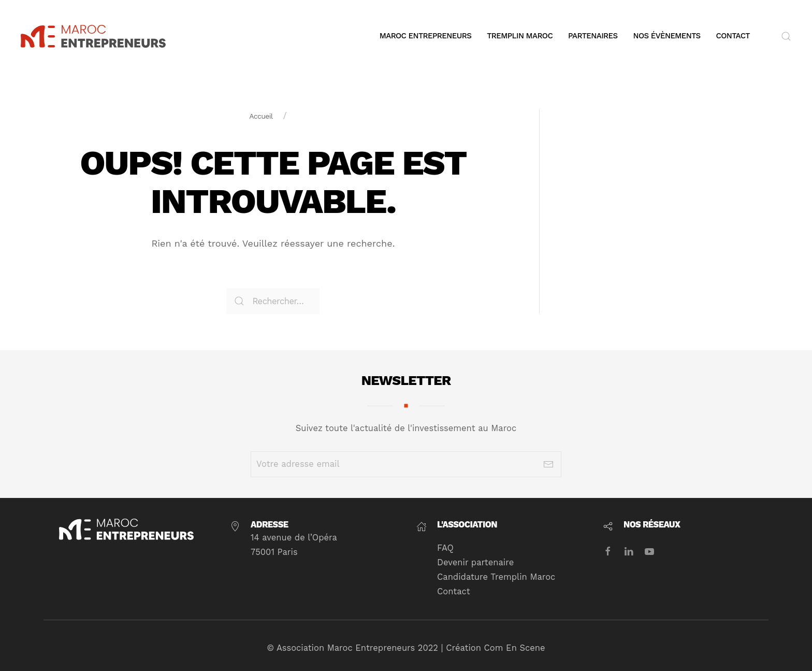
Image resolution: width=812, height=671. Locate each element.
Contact (733, 36)
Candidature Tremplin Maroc (494, 577)
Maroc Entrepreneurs (425, 36)
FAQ (443, 548)
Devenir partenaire (473, 562)
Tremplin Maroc (520, 36)
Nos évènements (667, 36)
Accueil (261, 116)
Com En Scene (512, 648)
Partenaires (593, 36)
